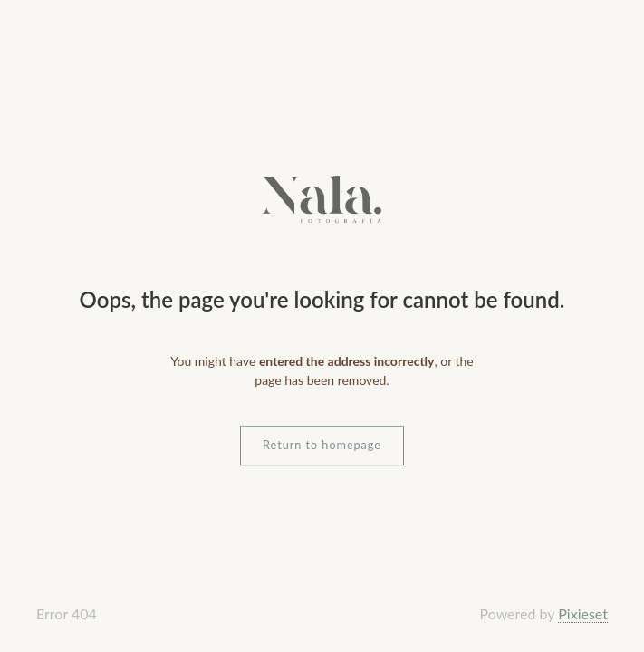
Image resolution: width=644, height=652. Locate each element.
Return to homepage (322, 445)
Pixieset (583, 614)
